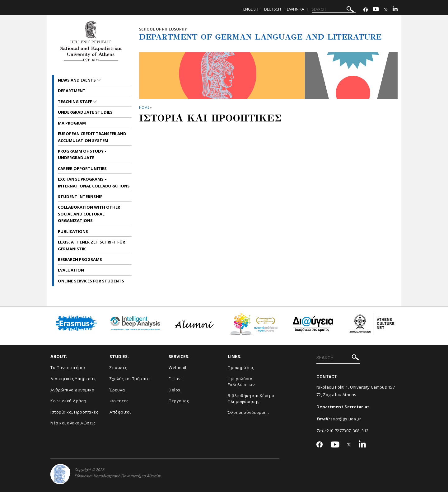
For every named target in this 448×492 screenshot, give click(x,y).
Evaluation (71, 270)
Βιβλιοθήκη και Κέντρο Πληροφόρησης (251, 398)
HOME (144, 107)
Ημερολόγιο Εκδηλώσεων (241, 382)
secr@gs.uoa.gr (346, 419)
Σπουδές (118, 367)
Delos (175, 390)
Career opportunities (82, 168)
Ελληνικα (296, 9)
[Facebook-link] (366, 10)
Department (72, 91)
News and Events (77, 80)
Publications (73, 231)
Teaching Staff (75, 102)
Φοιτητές (119, 401)
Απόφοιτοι (120, 412)
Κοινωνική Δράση (68, 401)
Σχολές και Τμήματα (130, 379)
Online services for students (91, 281)
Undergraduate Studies (85, 112)
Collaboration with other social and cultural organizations (89, 214)
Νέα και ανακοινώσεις (73, 423)
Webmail (177, 367)
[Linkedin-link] (395, 10)
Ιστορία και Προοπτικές (74, 412)
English (251, 9)
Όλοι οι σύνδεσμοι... (248, 412)
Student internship (80, 196)
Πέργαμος (179, 401)
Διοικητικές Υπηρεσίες (73, 379)
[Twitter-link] (386, 10)
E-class (176, 379)
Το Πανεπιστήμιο (68, 367)
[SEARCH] (334, 9)
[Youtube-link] (376, 10)
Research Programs (80, 259)
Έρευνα (117, 390)
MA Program (72, 123)
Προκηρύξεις (241, 367)
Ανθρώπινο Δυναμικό (72, 390)
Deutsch (273, 9)
